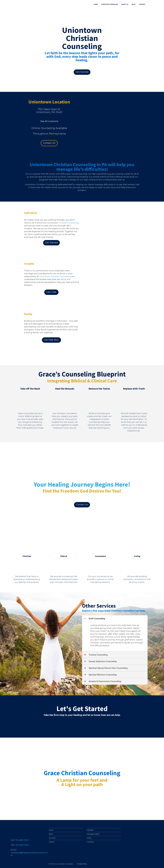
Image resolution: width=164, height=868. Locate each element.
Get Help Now (51, 340)
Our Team (52, 838)
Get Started (82, 72)
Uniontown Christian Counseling (55, 276)
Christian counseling (69, 223)
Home (51, 830)
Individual (90, 830)
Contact (52, 842)
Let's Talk (51, 292)
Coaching (90, 842)
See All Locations (49, 121)
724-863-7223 (22, 840)
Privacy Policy (82, 864)
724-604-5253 (22, 845)
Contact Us (82, 505)
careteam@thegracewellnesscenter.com (29, 854)
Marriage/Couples (93, 834)
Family (89, 838)
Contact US (49, 143)
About (51, 834)
